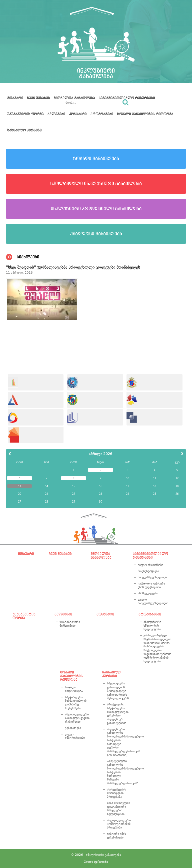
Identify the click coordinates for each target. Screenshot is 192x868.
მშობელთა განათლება (74, 98)
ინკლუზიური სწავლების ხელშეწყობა (152, 625)
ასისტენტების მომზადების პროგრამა (116, 793)
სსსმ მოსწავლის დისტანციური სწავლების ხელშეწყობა (118, 808)
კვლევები (56, 114)
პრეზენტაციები (148, 571)
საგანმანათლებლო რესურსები (127, 98)
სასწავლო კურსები (24, 130)
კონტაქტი (78, 114)
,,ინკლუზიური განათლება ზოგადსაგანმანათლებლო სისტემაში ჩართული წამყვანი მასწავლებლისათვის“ (119, 772)
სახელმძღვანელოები (152, 577)
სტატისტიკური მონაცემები (70, 624)
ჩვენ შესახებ (38, 98)
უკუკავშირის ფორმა (25, 114)
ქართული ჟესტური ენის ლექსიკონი (151, 585)
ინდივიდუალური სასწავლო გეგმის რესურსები (77, 718)
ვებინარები (73, 728)
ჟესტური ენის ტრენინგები (116, 836)
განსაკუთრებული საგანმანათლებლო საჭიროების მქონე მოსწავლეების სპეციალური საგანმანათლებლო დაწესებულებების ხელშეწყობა (157, 648)
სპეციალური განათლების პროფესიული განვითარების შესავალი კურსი (119, 691)
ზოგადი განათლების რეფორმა (145, 114)
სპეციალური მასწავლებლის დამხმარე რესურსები (76, 703)
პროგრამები (102, 114)
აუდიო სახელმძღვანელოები (152, 601)
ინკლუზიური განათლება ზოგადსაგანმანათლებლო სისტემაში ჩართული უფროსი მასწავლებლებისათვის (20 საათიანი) (119, 742)
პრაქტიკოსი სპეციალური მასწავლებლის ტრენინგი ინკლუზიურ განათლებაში (118, 714)
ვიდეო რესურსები (150, 565)
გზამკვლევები (148, 593)
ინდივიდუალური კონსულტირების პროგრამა (119, 824)
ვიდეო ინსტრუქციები (75, 736)
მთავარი (15, 98)
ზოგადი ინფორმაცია (74, 689)
